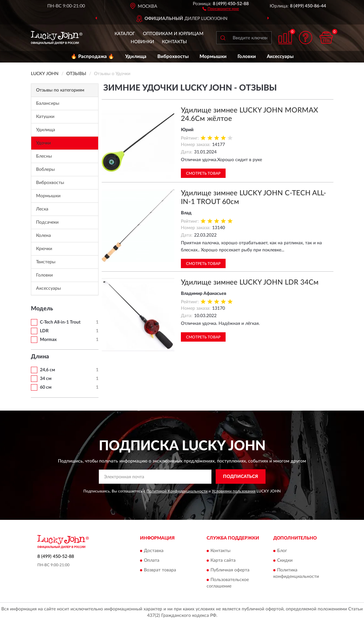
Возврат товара (160, 570)
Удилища (136, 57)
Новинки (142, 42)
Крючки (44, 249)
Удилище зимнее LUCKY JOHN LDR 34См (250, 282)
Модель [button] (42, 309)
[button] (221, 8)
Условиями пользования (234, 491)
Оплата (152, 560)
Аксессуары (280, 57)
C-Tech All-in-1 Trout (60, 322)
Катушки (45, 117)
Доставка (154, 551)
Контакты (174, 42)
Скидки (285, 560)
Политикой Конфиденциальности (177, 491)
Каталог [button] (125, 34)
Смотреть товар (203, 173)
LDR (44, 331)
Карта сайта (223, 560)
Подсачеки (47, 222)
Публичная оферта (230, 570)
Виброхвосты (173, 57)
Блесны (44, 156)
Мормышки (213, 57)
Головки (247, 57)
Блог (282, 551)
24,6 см (47, 370)
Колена (43, 236)
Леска (42, 209)
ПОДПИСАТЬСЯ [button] (241, 477)
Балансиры (48, 103)
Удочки (43, 143)
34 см (46, 379)
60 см (46, 387)
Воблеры (45, 170)
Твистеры (46, 262)
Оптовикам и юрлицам (173, 34)
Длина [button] (40, 357)
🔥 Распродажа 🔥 (93, 57)
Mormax (48, 340)
